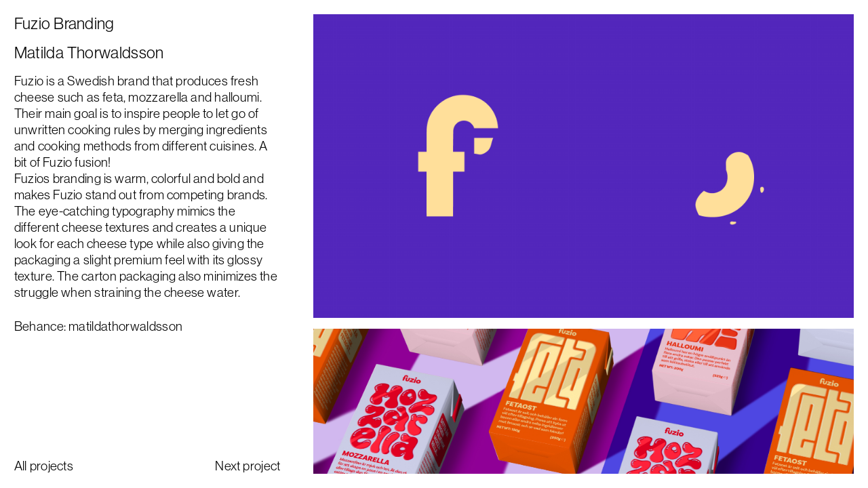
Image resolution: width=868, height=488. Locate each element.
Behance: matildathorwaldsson (98, 326)
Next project (248, 466)
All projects (44, 466)
